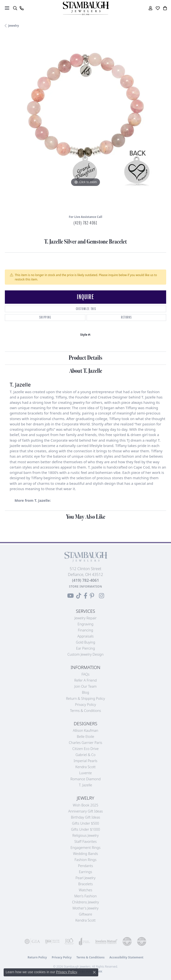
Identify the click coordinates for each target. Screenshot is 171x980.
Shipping (45, 317)
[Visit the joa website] (85, 941)
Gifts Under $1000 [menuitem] (86, 829)
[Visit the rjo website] (69, 941)
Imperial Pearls (86, 761)
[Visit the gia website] (32, 941)
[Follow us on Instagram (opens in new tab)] (102, 596)
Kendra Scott (85, 767)
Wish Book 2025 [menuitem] (85, 805)
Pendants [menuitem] (86, 866)
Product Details (85, 358)
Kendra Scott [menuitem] (85, 920)
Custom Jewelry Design (85, 654)
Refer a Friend (85, 680)
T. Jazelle (85, 785)
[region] (85, 123)
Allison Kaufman (85, 730)
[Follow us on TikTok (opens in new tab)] (79, 596)
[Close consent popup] (94, 972)
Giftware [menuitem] (85, 914)
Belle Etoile (85, 737)
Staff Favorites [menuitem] (86, 841)
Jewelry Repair (85, 618)
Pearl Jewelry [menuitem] (85, 878)
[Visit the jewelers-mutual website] (106, 941)
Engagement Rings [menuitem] (85, 848)
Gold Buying (86, 642)
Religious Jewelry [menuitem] (85, 835)
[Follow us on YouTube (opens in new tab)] (70, 596)
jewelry (14, 26)
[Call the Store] (85, 580)
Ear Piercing (86, 648)
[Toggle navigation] (7, 8)
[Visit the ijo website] (52, 941)
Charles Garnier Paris (86, 743)
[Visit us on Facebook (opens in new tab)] (85, 596)
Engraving (86, 624)
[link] (21, 8)
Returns (126, 317)
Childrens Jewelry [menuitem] (85, 902)
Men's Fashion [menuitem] (85, 896)
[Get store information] (85, 586)
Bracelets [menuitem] (86, 884)
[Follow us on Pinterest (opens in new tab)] (92, 596)
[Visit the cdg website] (127, 941)
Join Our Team (86, 686)
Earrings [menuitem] (85, 872)
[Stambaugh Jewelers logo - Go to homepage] (86, 8)
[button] (15, 8)
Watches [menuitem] (85, 890)
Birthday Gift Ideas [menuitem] (85, 817)
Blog (86, 692)
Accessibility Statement (126, 957)
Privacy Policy (85, 705)
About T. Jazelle (86, 371)
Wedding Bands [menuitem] (85, 854)
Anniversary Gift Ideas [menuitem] (85, 811)
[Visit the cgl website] (142, 941)
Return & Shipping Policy (85, 698)
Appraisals (85, 636)
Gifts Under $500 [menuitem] (85, 823)
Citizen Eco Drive (85, 749)
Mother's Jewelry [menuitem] (85, 908)
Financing (85, 630)
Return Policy (37, 957)
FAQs (85, 674)
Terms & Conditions (86, 711)
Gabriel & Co (85, 755)
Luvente (85, 773)
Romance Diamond (85, 779)
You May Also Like (86, 517)
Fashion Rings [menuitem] (85, 860)
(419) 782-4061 (85, 223)
